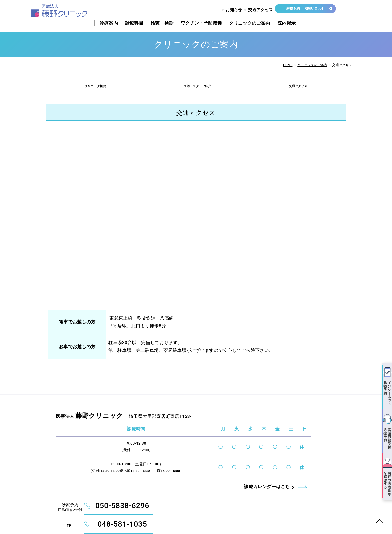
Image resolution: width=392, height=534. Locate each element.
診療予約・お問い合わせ (301, 10)
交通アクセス (299, 88)
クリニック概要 (95, 88)
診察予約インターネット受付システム (291, 460)
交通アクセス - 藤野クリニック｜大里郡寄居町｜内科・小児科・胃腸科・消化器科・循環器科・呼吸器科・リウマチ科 (67, 12)
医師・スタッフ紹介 (198, 88)
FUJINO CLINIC (87, 519)
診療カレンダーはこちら (170, 504)
